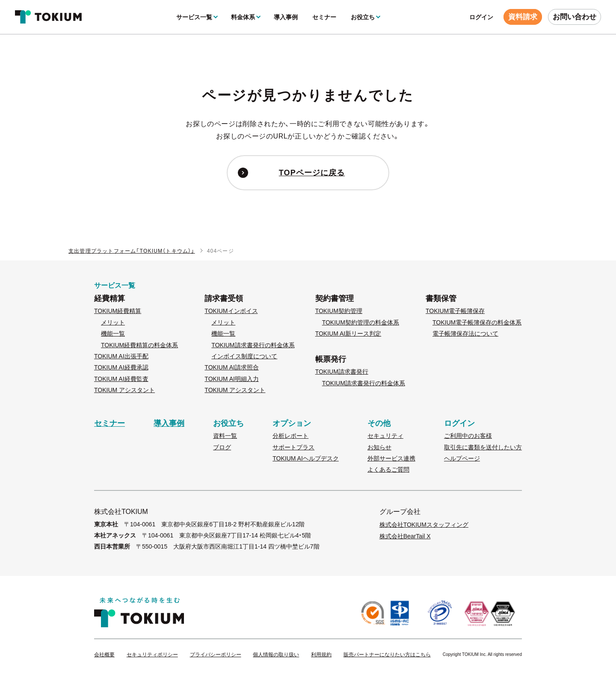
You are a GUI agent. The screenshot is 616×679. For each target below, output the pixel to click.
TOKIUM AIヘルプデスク (306, 458)
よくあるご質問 (388, 469)
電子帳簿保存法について (465, 334)
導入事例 (286, 17)
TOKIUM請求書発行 (342, 372)
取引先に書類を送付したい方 (483, 447)
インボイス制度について (244, 356)
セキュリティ (385, 436)
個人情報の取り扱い (276, 655)
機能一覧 (113, 334)
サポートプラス (293, 447)
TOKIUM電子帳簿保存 (455, 311)
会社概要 (104, 655)
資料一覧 (225, 436)
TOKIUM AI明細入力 (232, 379)
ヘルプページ (462, 458)
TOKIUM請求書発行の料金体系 (253, 345)
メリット (113, 322)
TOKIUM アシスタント (124, 390)
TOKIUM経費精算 (118, 311)
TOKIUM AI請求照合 (232, 367)
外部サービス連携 (391, 458)
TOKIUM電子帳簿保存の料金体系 (477, 322)
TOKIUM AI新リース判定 (348, 334)
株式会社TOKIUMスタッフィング (424, 525)
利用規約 (321, 655)
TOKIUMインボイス (231, 311)
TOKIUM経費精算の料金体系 (139, 345)
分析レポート (290, 436)
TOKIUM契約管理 (339, 311)
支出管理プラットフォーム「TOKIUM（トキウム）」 (132, 251)
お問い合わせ (575, 17)
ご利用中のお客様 (468, 436)
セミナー (324, 17)
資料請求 (523, 17)
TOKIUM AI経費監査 (121, 379)
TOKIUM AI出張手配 (121, 356)
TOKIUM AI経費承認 (121, 367)
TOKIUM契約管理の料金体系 (361, 322)
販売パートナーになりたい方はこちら (387, 655)
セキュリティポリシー (152, 655)
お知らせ (379, 447)
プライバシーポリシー (216, 655)
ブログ (222, 447)
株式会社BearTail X (405, 536)
